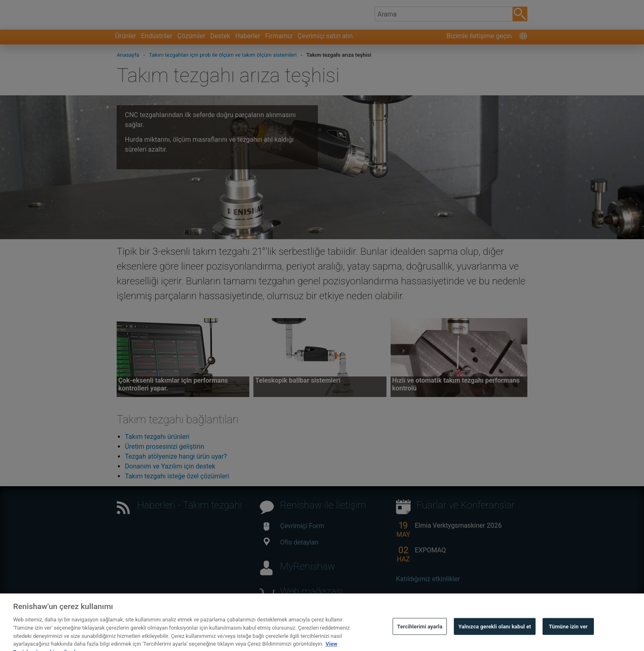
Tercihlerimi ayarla (420, 634)
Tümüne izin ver (568, 634)
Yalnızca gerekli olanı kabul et (495, 634)
